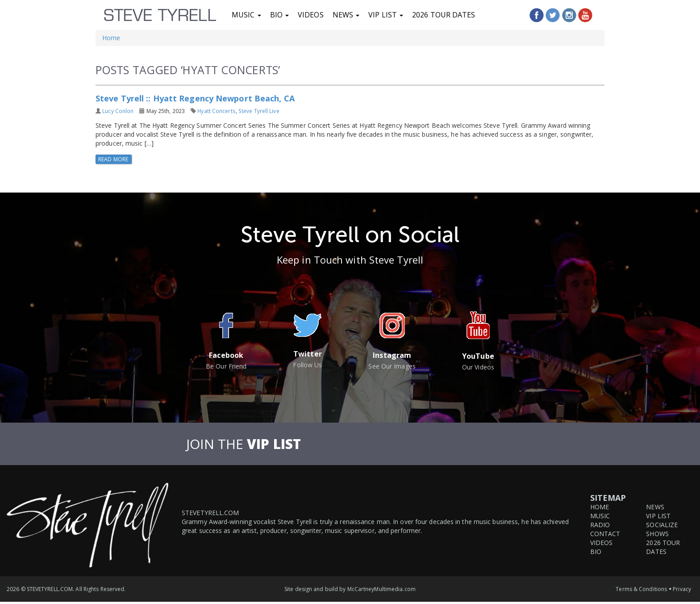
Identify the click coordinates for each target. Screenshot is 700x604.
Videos (311, 15)
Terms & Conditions (641, 589)
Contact (605, 534)
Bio (279, 15)
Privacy (682, 589)
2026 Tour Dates (444, 15)
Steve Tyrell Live (259, 111)
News (346, 15)
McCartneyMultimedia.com (381, 589)
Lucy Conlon (118, 111)
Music (246, 15)
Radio (600, 525)
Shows (657, 534)
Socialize (662, 525)
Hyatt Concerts (216, 111)
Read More (114, 159)
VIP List (386, 15)
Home (111, 38)
